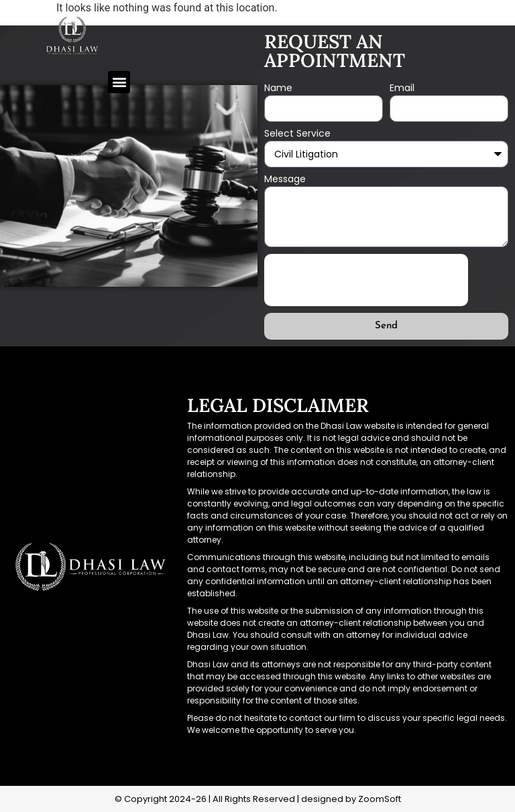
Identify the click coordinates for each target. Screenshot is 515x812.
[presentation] (366, 280)
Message (285, 180)
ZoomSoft (380, 799)
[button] (119, 82)
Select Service (297, 134)
